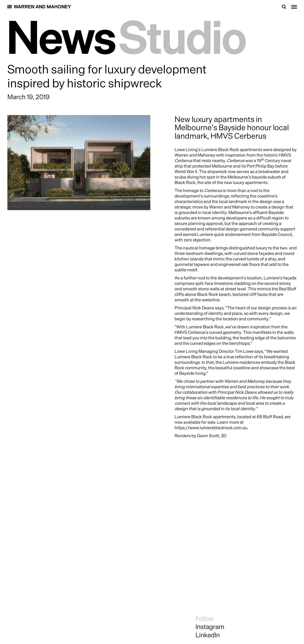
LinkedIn (208, 635)
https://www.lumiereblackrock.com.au (211, 428)
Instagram (210, 627)
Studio (183, 36)
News (62, 36)
